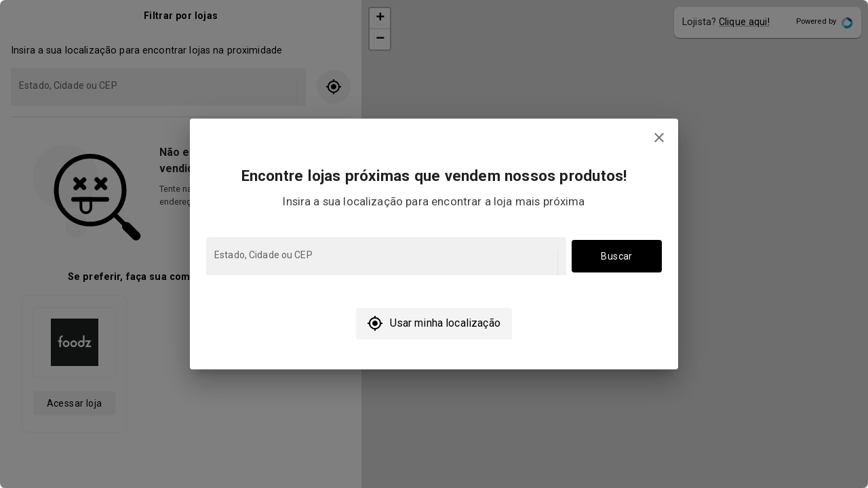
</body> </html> (434, 244)
